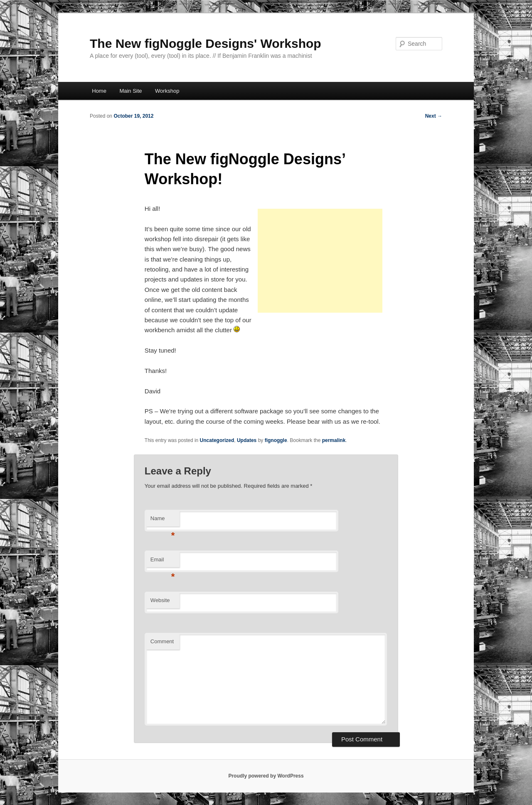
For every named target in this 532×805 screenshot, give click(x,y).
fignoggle (276, 440)
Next (434, 116)
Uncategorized (217, 440)
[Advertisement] (320, 261)
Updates (247, 440)
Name (163, 521)
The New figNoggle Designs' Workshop (206, 43)
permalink (334, 440)
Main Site (131, 91)
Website (160, 600)
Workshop (167, 91)
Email (163, 562)
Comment (162, 641)
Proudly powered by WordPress (266, 776)
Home (99, 91)
